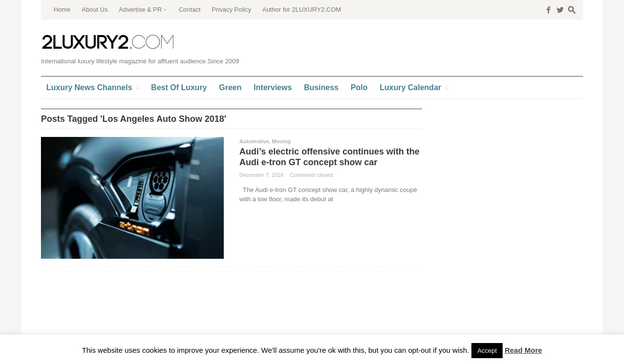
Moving (282, 141)
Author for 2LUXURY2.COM (302, 10)
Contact (190, 10)
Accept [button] (487, 351)
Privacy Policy (231, 10)
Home (62, 10)
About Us (94, 10)
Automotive (254, 141)
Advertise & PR (140, 10)
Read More (523, 350)
